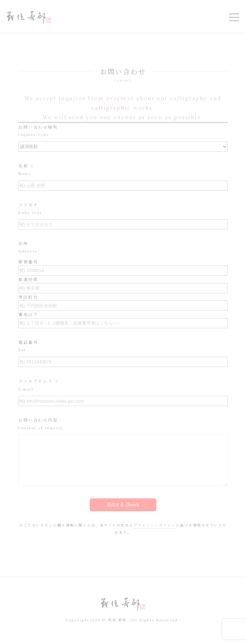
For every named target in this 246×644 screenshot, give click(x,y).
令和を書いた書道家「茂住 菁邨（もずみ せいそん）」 (29, 18)
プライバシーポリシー (155, 535)
